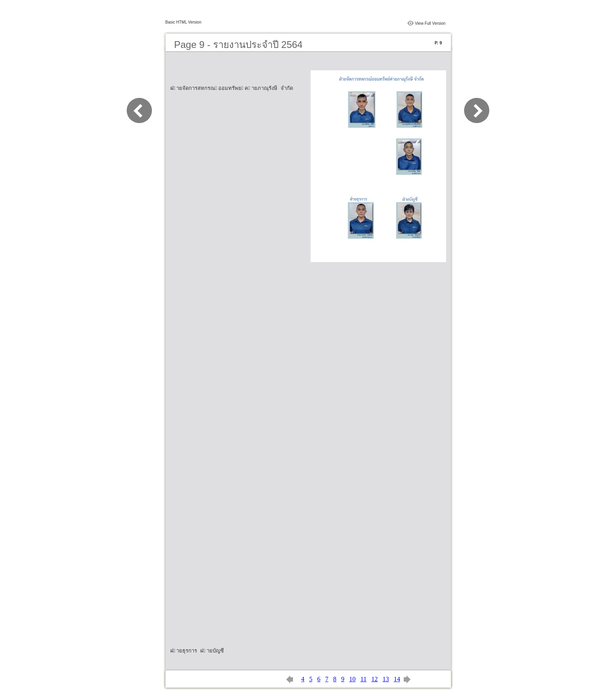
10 (353, 679)
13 (386, 679)
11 (364, 679)
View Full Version (430, 23)
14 (397, 679)
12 (375, 679)
